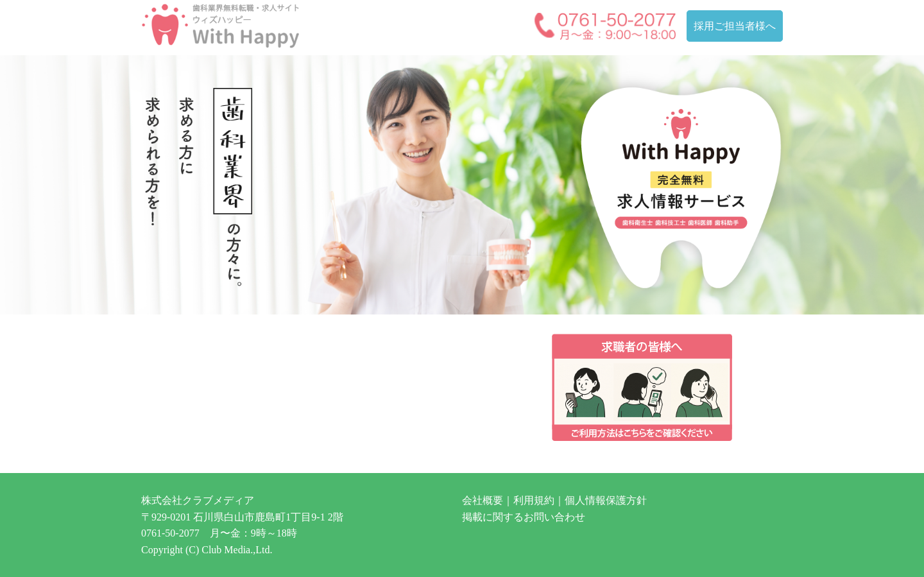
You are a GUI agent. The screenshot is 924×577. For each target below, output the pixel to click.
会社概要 (483, 500)
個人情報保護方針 (606, 500)
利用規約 (534, 500)
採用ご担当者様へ (735, 26)
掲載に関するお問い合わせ (524, 517)
